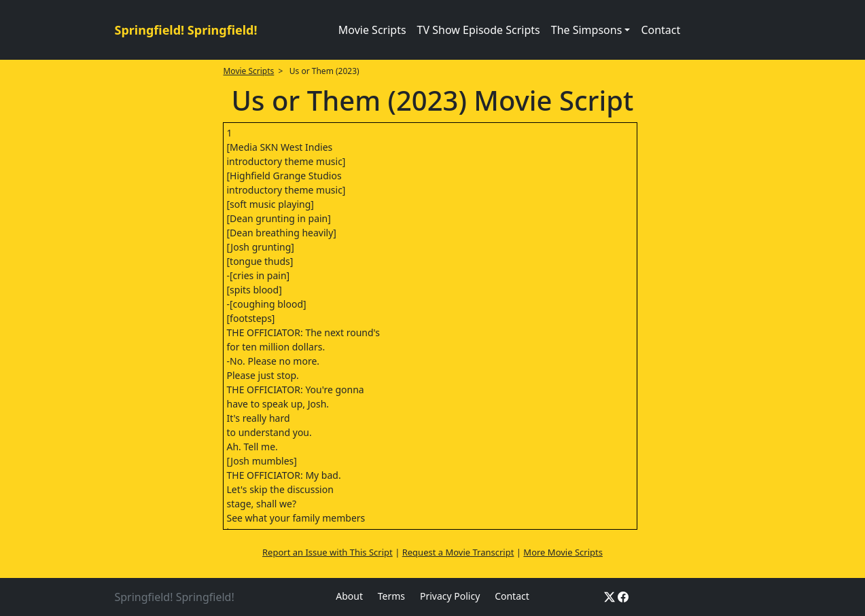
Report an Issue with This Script (328, 552)
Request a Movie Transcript (458, 552)
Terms (391, 596)
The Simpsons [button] (587, 30)
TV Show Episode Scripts (479, 30)
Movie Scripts (372, 30)
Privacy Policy (450, 596)
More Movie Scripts (563, 552)
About (349, 596)
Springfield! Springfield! (186, 30)
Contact (660, 30)
